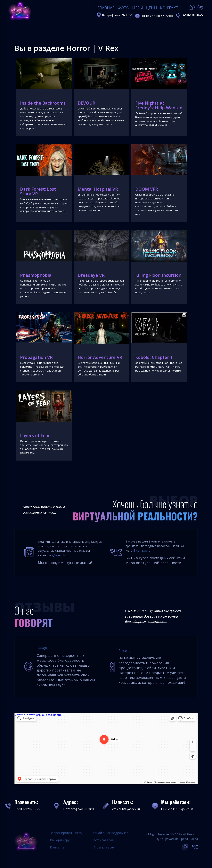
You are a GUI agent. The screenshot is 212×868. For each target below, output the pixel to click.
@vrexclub (60, 555)
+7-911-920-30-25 (192, 15)
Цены (151, 8)
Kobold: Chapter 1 (154, 357)
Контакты (171, 8)
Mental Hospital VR (98, 189)
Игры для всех (104, 847)
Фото (123, 8)
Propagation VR (36, 357)
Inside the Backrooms (43, 103)
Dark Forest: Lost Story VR (38, 191)
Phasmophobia (36, 275)
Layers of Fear (35, 435)
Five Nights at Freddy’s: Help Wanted (159, 105)
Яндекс (124, 651)
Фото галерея (103, 840)
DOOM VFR (147, 189)
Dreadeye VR (91, 275)
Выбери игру (60, 840)
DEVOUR (86, 103)
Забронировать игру (66, 833)
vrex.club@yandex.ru (126, 809)
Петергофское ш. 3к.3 (117, 15)
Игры (138, 8)
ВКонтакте (142, 550)
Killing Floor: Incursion (158, 275)
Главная (106, 8)
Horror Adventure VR (100, 357)
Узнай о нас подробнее (110, 833)
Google (42, 648)
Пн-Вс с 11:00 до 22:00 (177, 809)
